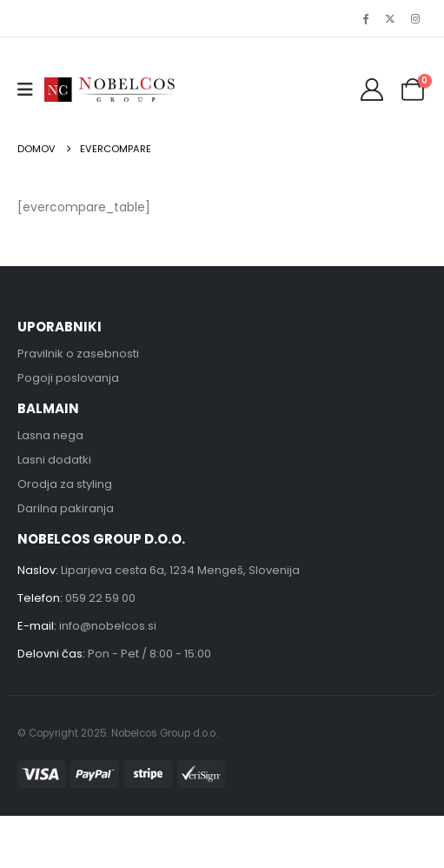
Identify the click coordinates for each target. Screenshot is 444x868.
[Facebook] (365, 18)
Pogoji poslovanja (68, 378)
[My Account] (372, 90)
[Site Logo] (109, 89)
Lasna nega (50, 435)
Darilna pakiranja (66, 508)
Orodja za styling (65, 484)
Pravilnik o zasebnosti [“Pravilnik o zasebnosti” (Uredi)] (78, 354)
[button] (31, 90)
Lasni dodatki (54, 460)
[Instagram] (415, 18)
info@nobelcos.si (108, 626)
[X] (390, 18)
